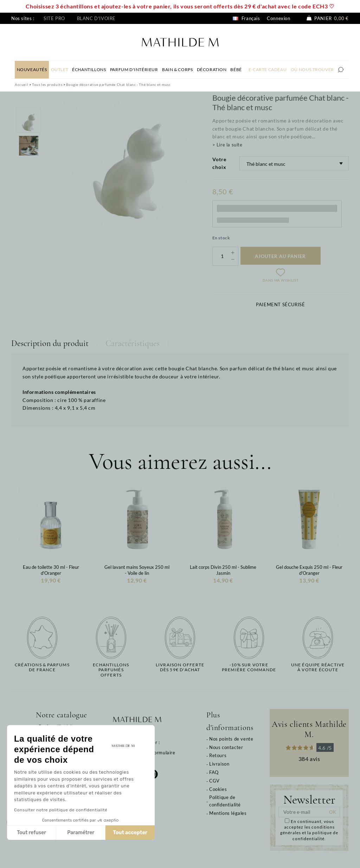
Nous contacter (226, 747)
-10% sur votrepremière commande (249, 667)
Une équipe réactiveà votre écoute (318, 667)
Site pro (54, 18)
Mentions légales (228, 813)
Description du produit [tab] (50, 343)
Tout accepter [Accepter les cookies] (130, 833)
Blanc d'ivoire (96, 18)
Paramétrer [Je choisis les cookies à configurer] (81, 833)
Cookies (218, 789)
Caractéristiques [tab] (133, 343)
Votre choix (219, 163)
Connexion (278, 18)
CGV (214, 781)
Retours (218, 755)
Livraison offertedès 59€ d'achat (180, 667)
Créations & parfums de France (42, 667)
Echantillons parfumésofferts (111, 670)
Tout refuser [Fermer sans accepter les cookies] (31, 833)
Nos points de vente (231, 739)
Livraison (219, 764)
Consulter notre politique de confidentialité (61, 810)
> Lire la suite (227, 145)
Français (246, 18)
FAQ (214, 772)
